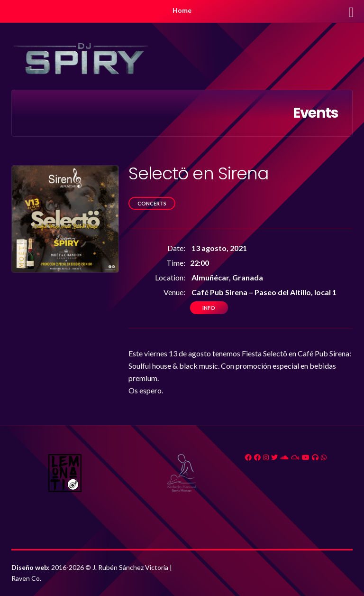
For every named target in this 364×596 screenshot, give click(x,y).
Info (209, 308)
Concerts (152, 203)
